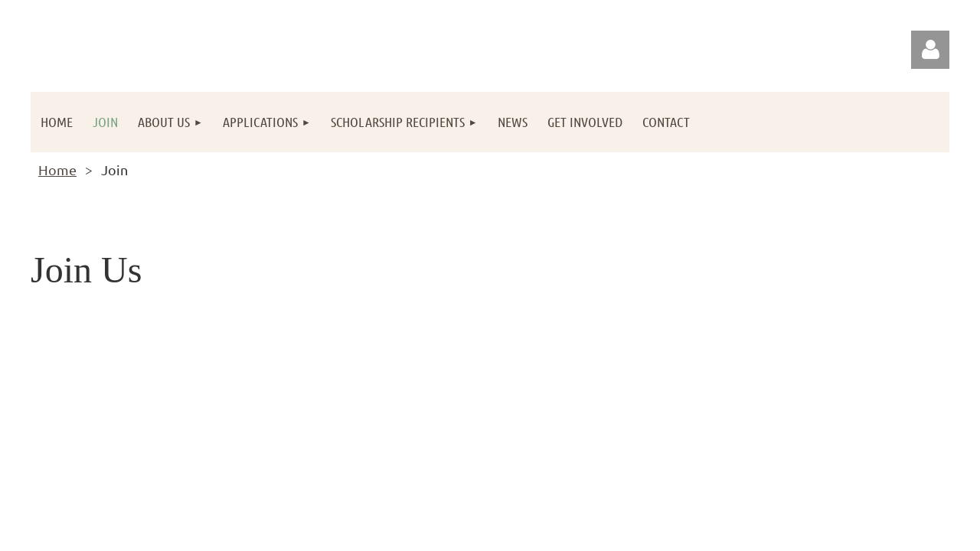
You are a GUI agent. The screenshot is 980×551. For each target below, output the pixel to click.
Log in (930, 50)
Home (57, 170)
